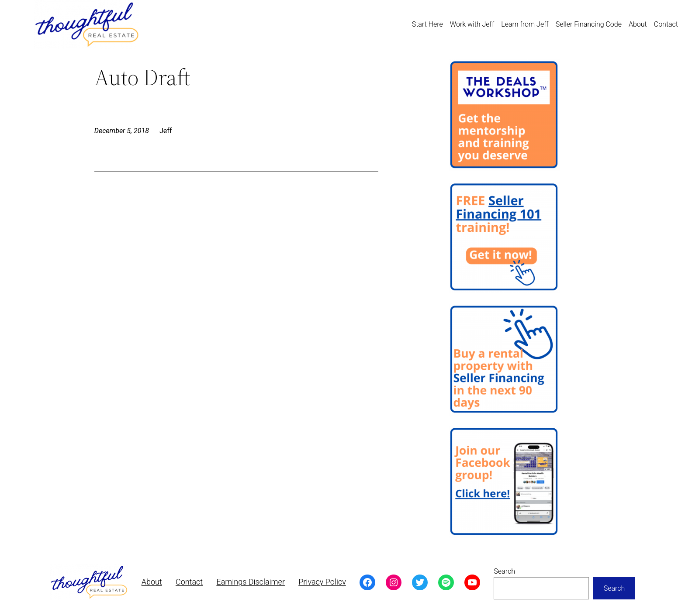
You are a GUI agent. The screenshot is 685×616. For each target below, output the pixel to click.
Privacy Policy (322, 582)
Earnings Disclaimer (251, 582)
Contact (189, 582)
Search (504, 571)
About (152, 582)
